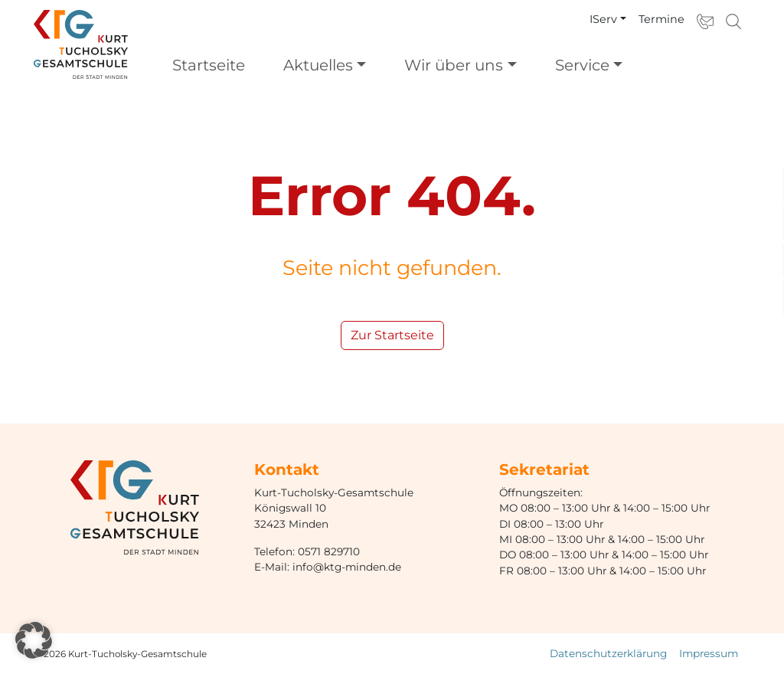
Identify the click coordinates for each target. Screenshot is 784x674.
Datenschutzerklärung (608, 653)
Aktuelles (318, 65)
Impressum (709, 653)
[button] (34, 640)
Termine (661, 19)
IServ (603, 19)
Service (582, 65)
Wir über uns (454, 65)
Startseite (209, 65)
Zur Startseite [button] (392, 335)
